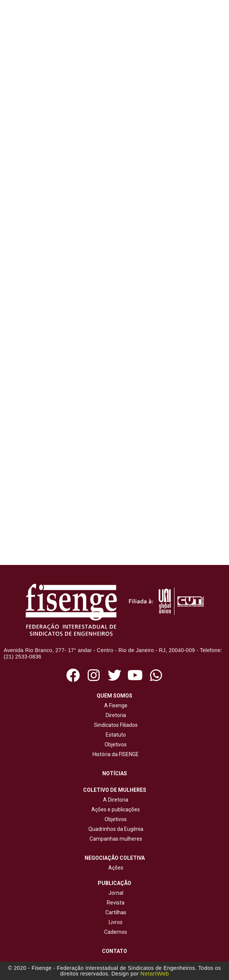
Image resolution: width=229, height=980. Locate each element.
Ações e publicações (114, 809)
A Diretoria (114, 800)
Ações (115, 868)
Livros (116, 922)
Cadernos (116, 932)
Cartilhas (116, 912)
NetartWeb (155, 973)
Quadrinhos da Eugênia (115, 829)
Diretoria (115, 715)
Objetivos (114, 744)
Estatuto (115, 735)
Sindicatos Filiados (115, 725)
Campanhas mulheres (115, 839)
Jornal (116, 893)
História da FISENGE (114, 754)
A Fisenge (115, 705)
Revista (116, 903)
